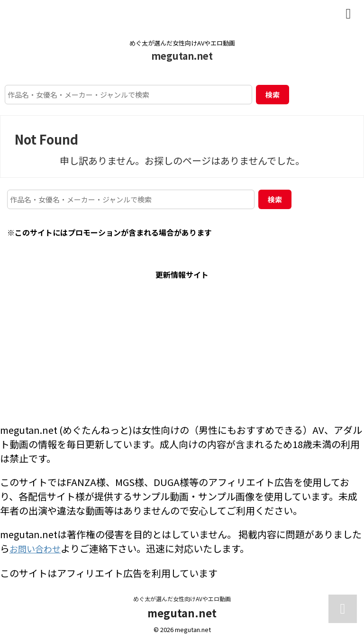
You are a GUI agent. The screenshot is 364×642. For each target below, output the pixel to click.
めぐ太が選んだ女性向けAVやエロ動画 (182, 598)
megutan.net (182, 56)
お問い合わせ (38, 548)
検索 (273, 95)
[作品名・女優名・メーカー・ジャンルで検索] (128, 95)
